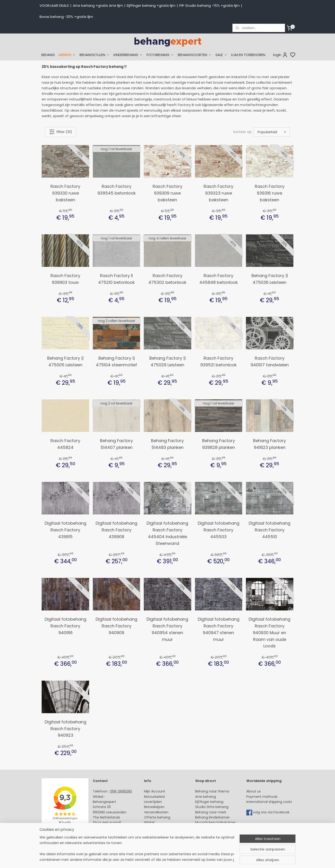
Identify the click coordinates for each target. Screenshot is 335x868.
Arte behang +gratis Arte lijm (98, 5)
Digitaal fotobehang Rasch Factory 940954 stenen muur (167, 629)
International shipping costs (269, 802)
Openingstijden (105, 828)
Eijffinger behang (209, 802)
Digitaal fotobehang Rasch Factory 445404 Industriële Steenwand (167, 533)
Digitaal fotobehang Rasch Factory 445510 (270, 530)
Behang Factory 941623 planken (270, 444)
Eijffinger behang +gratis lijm (151, 5)
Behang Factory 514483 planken (167, 444)
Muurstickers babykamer (215, 822)
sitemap (202, 859)
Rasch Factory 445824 (65, 444)
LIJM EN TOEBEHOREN (248, 55)
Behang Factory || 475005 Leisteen (65, 361)
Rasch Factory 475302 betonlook (167, 279)
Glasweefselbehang (212, 828)
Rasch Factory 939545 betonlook (117, 190)
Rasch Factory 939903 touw (65, 279)
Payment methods (262, 797)
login (280, 55)
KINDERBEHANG (128, 55)
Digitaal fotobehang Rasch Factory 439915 (65, 530)
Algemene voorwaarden (164, 833)
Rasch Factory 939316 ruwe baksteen (270, 193)
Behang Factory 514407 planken (116, 444)
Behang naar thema (212, 791)
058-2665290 (121, 791)
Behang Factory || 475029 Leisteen (167, 361)
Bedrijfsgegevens (107, 833)
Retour (149, 797)
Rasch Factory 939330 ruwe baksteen (65, 193)
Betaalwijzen (154, 807)
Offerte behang (157, 817)
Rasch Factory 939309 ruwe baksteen (167, 193)
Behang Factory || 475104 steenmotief (116, 361)
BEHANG (48, 55)
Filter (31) (61, 132)
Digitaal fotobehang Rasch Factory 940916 (65, 626)
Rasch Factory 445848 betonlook (219, 279)
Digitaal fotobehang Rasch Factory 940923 (65, 729)
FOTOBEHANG (160, 55)
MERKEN (67, 55)
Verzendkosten (156, 812)
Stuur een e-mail (107, 822)
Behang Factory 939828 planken (219, 444)
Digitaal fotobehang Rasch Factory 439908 (116, 530)
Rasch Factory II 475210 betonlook (116, 279)
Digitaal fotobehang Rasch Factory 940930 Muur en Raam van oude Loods (270, 633)
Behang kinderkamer (212, 817)
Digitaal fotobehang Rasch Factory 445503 (219, 530)
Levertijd (151, 802)
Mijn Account (155, 791)
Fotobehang (205, 833)
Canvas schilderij (209, 838)
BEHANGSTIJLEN (95, 55)
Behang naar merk (211, 812)
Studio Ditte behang (212, 807)
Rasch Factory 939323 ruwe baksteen (218, 193)
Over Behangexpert (160, 828)
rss (211, 859)
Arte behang (206, 797)
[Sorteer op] (272, 132)
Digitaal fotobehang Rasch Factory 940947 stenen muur (219, 629)
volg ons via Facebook (272, 812)
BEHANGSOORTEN (195, 55)
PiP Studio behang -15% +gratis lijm (209, 5)
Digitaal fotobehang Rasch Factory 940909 (116, 626)
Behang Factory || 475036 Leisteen (270, 279)
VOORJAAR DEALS (54, 5)
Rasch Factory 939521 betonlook (218, 361)
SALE (221, 55)
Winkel (149, 822)
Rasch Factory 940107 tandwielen (270, 361)
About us (254, 791)
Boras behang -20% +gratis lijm (66, 17)
